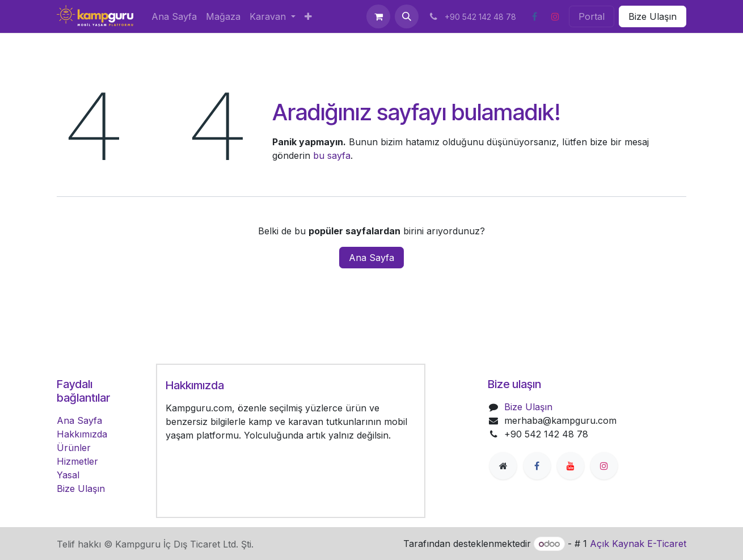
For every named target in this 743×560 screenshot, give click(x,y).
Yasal (68, 475)
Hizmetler (77, 461)
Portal (592, 16)
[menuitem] (174, 16)
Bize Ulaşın (653, 16)
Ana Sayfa (372, 258)
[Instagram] (555, 16)
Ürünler (74, 448)
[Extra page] (503, 466)
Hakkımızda (82, 434)
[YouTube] (571, 466)
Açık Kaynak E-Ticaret (638, 544)
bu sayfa (332, 155)
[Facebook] (534, 16)
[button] (407, 16)
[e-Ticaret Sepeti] (378, 16)
